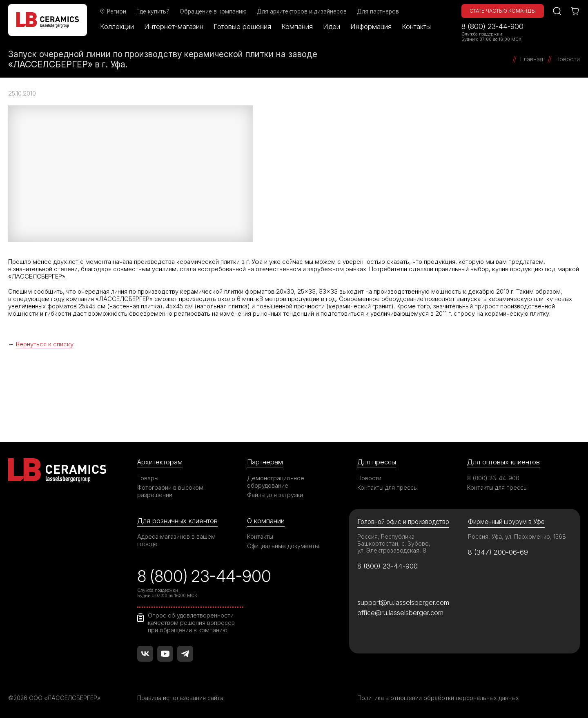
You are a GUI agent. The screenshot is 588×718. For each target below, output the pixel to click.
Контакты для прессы (388, 487)
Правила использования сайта (180, 698)
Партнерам (265, 462)
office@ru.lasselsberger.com (400, 613)
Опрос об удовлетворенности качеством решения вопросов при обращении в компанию (191, 622)
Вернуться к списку (45, 344)
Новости (369, 478)
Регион (113, 11)
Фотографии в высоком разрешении (170, 491)
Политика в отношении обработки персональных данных (438, 698)
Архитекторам (160, 462)
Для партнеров (378, 11)
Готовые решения (242, 27)
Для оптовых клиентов (503, 462)
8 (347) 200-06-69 (498, 552)
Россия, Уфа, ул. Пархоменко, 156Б (517, 536)
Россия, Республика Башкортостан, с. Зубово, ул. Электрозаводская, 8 (394, 543)
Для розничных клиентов (177, 521)
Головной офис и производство (403, 522)
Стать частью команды (503, 11)
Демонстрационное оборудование (276, 482)
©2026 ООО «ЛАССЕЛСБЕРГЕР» (54, 698)
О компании (266, 521)
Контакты (416, 27)
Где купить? (153, 11)
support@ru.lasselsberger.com (403, 602)
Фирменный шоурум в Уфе (506, 522)
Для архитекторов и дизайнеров (302, 11)
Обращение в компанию (213, 11)
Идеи (332, 27)
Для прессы (377, 462)
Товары (148, 478)
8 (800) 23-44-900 (492, 26)
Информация (371, 27)
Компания (297, 27)
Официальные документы (283, 546)
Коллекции (117, 27)
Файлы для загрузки (275, 495)
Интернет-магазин (174, 27)
